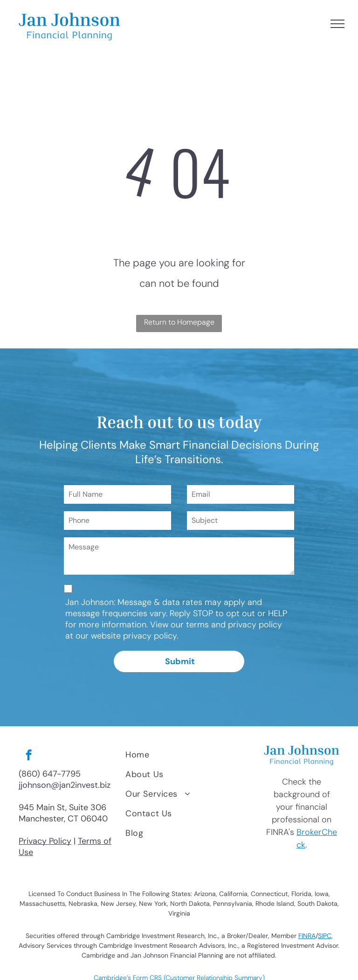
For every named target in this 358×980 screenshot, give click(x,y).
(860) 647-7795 (50, 774)
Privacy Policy (45, 841)
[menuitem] (188, 755)
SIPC (325, 936)
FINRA (307, 936)
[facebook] (29, 756)
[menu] (337, 24)
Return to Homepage (179, 322)
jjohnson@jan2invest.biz (65, 785)
